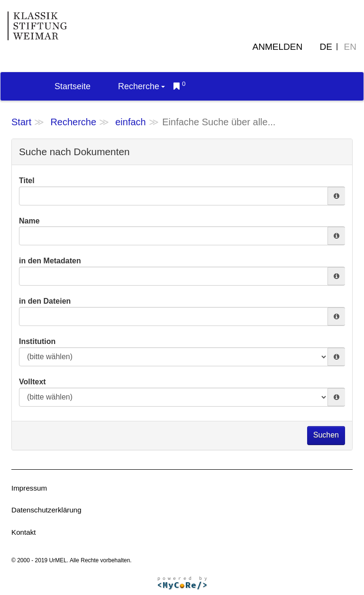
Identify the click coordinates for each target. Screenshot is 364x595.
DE (326, 47)
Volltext (32, 382)
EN (350, 47)
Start (21, 122)
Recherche (141, 86)
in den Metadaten (50, 261)
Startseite (73, 86)
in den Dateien (45, 301)
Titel (27, 181)
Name (29, 221)
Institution (37, 341)
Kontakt (24, 532)
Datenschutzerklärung (46, 510)
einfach (131, 122)
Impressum (29, 488)
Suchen (326, 435)
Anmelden (278, 47)
